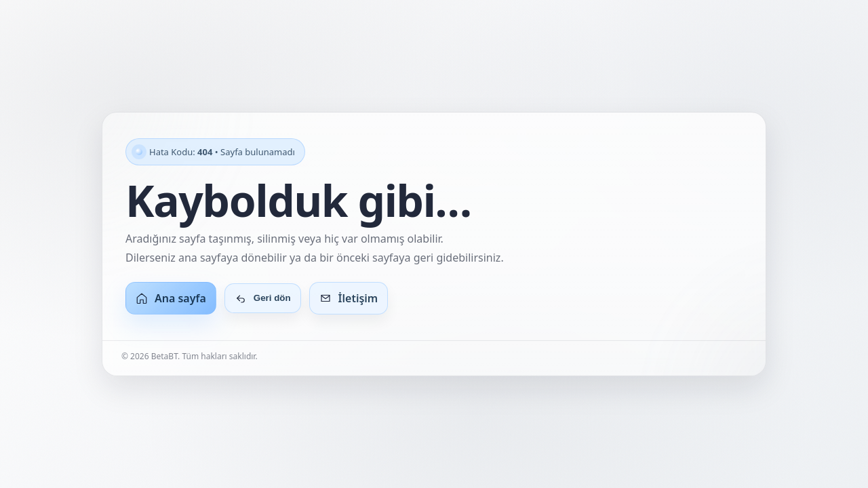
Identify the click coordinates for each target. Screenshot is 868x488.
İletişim (349, 298)
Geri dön (263, 298)
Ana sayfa (171, 298)
